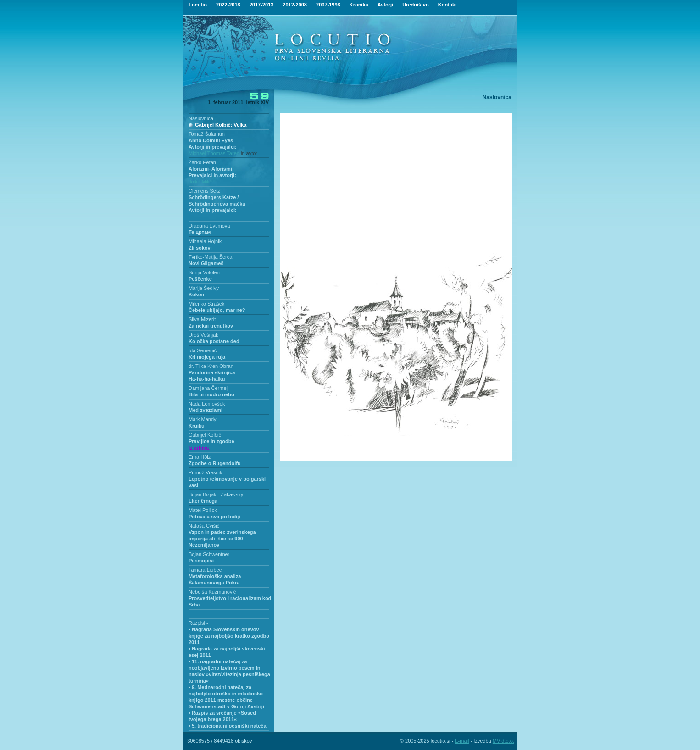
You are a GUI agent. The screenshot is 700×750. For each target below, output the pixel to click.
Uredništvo (415, 5)
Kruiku (197, 426)
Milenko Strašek (206, 304)
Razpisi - (198, 623)
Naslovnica (201, 118)
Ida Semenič (203, 350)
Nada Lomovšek (207, 404)
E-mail (462, 741)
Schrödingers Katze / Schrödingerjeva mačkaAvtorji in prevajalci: (217, 204)
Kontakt (447, 5)
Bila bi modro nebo (211, 394)
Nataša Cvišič (204, 526)
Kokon (196, 294)
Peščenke (200, 279)
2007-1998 (328, 5)
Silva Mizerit (202, 319)
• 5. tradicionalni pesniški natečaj (228, 726)
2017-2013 (262, 5)
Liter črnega (203, 501)
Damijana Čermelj (208, 388)
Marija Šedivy (204, 288)
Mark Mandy (203, 419)
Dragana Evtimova (209, 226)
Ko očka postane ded (214, 341)
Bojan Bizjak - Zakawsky (216, 494)
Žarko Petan (202, 162)
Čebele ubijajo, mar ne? (217, 310)
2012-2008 (295, 5)
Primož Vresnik (206, 472)
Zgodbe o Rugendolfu (215, 463)
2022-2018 (228, 5)
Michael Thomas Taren (215, 153)
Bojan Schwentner (209, 554)
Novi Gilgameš (206, 263)
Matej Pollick (203, 510)
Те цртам (200, 232)
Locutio (198, 5)
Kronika (359, 5)
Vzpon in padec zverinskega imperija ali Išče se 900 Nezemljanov (222, 539)
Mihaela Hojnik (205, 241)
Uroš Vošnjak (203, 335)
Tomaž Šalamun (207, 134)
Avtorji (385, 5)
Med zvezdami (206, 410)
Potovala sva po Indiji (214, 517)
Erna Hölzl (200, 457)
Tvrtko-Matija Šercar (211, 257)
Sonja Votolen (204, 272)
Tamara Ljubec (205, 570)
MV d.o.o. (503, 741)
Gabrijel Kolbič (205, 435)
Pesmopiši (201, 561)
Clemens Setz (204, 191)
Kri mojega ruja (207, 357)
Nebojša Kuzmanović (212, 592)
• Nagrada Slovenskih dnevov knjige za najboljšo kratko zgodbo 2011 (229, 636)
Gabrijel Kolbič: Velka (221, 125)
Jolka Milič (200, 182)
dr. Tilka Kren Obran (211, 366)
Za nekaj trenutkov (211, 326)
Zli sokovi (200, 248)
